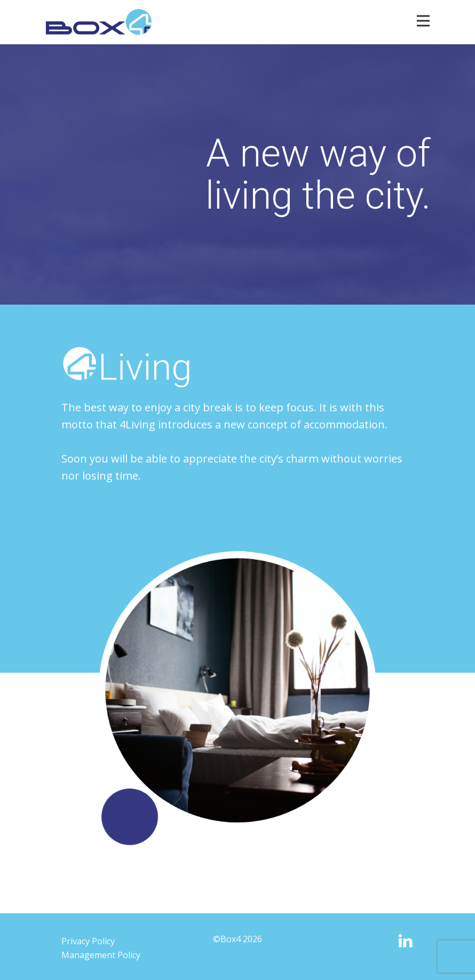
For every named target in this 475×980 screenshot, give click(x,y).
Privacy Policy (88, 941)
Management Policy (101, 955)
